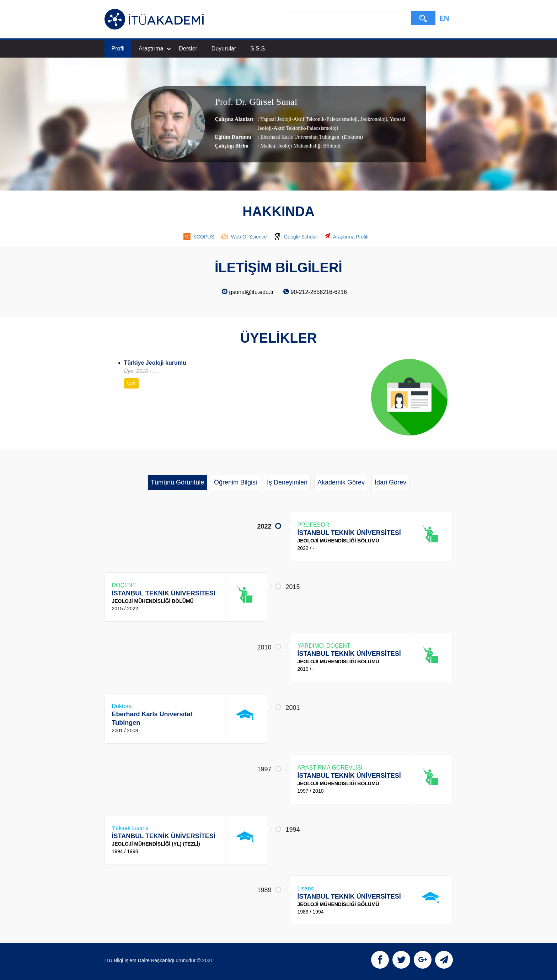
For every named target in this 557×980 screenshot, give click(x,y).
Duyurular (224, 49)
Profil (118, 49)
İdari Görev (390, 482)
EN (444, 18)
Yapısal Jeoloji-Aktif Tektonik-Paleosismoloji (309, 119)
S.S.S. (258, 49)
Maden (268, 146)
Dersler (188, 49)
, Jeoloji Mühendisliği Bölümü (308, 146)
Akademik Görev (341, 482)
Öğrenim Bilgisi (235, 482)
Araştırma (155, 49)
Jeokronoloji (373, 119)
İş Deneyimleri (287, 482)
